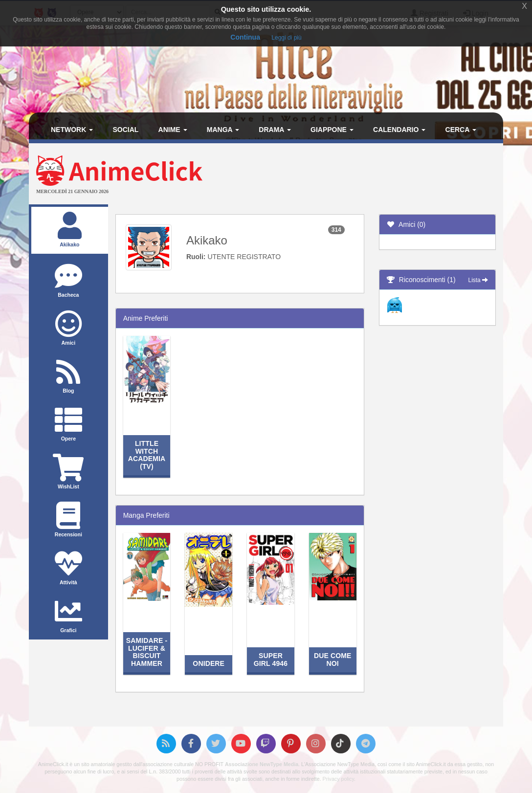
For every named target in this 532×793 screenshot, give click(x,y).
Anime (173, 130)
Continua (245, 37)
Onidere (209, 663)
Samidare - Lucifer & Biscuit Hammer (147, 652)
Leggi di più (286, 38)
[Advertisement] (345, 175)
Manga (223, 130)
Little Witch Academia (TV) (147, 455)
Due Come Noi (333, 659)
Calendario (399, 130)
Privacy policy (338, 779)
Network (72, 130)
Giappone (332, 130)
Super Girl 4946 (271, 659)
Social (125, 130)
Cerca (461, 130)
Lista (478, 280)
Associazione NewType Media (262, 764)
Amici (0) (406, 224)
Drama (275, 130)
